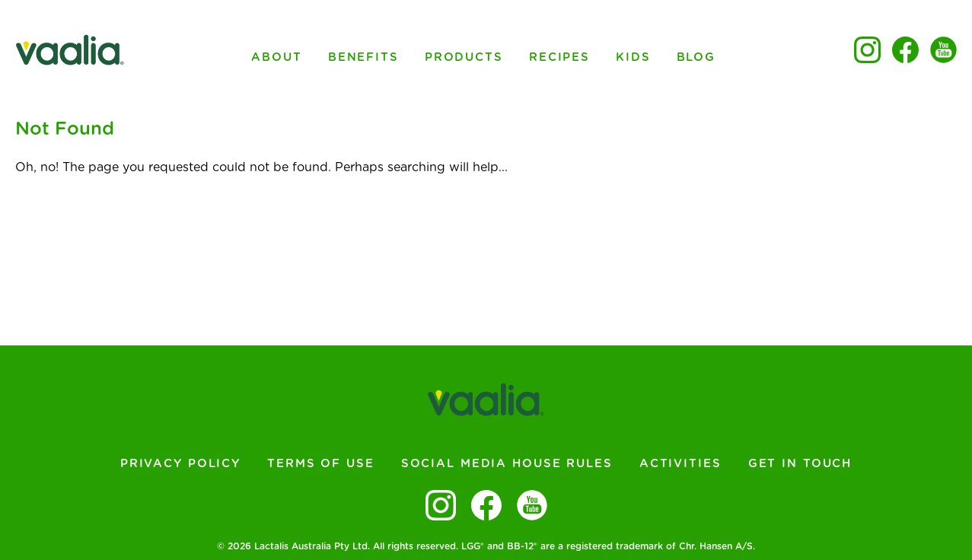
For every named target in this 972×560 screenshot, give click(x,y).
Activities (680, 464)
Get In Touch (800, 464)
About (276, 57)
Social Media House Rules (507, 464)
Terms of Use (321, 464)
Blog (696, 57)
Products (464, 57)
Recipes (559, 57)
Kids (633, 57)
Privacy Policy (180, 464)
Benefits (363, 57)
